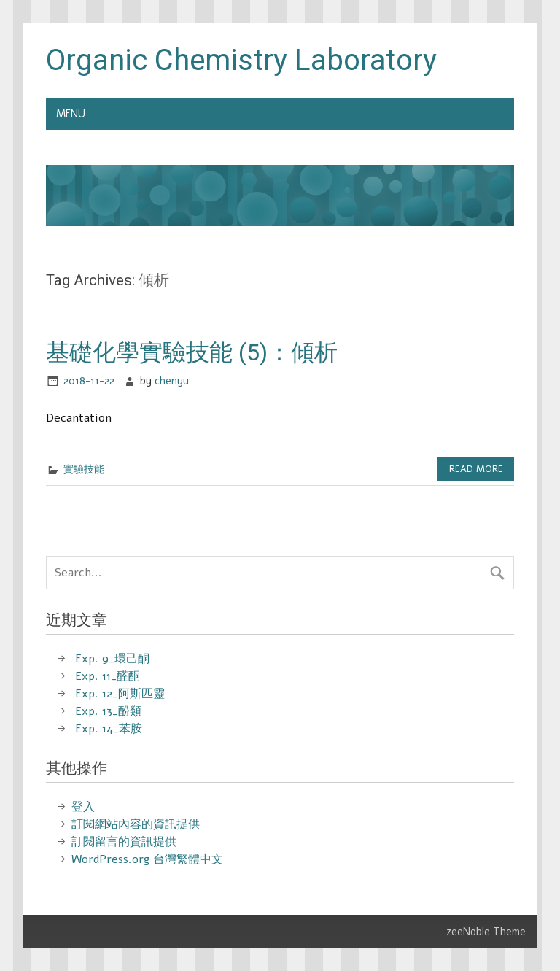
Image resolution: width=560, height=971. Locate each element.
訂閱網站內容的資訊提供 (136, 824)
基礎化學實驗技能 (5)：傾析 (192, 352)
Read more (476, 469)
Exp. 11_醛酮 (108, 676)
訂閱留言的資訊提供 (124, 842)
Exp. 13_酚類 (108, 711)
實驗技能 (84, 469)
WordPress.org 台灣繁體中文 (147, 859)
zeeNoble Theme (486, 932)
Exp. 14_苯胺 (109, 729)
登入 (83, 807)
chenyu (172, 381)
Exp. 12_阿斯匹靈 (120, 694)
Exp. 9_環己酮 (112, 659)
